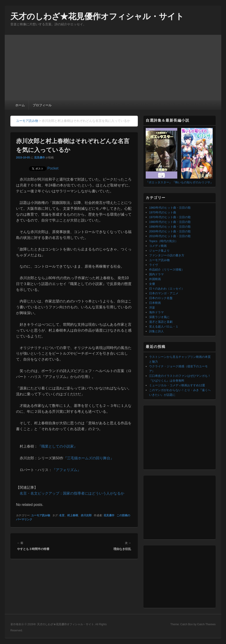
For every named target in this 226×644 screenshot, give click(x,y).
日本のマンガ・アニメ (164, 293)
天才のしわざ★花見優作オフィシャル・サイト (97, 16)
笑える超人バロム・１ (164, 327)
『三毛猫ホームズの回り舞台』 (89, 458)
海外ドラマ (156, 312)
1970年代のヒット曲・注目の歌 (170, 217)
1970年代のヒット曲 (163, 212)
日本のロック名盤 (161, 298)
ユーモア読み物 (41, 515)
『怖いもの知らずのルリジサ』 (193, 182)
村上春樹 (73, 515)
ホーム (20, 105)
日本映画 (155, 303)
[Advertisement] (113, 66)
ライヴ (153, 265)
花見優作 (39, 158)
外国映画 (155, 279)
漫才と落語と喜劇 (161, 322)
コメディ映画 (158, 246)
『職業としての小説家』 (58, 446)
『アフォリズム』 (67, 470)
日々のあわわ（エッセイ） (167, 289)
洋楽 (152, 308)
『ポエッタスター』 (159, 182)
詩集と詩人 (156, 331)
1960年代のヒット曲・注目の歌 (170, 208)
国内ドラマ (156, 274)
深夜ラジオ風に (159, 317)
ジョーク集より (159, 251)
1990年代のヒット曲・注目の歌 (170, 227)
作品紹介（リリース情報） (167, 270)
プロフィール (42, 105)
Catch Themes (206, 624)
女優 (152, 284)
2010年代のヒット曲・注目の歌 (170, 236)
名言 (62, 515)
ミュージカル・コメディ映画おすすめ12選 (177, 385)
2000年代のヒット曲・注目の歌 (170, 231)
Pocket (53, 168)
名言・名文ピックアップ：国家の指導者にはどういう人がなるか (72, 493)
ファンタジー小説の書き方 (167, 255)
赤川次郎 (86, 515)
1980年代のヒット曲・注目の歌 (170, 222)
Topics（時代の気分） (164, 241)
